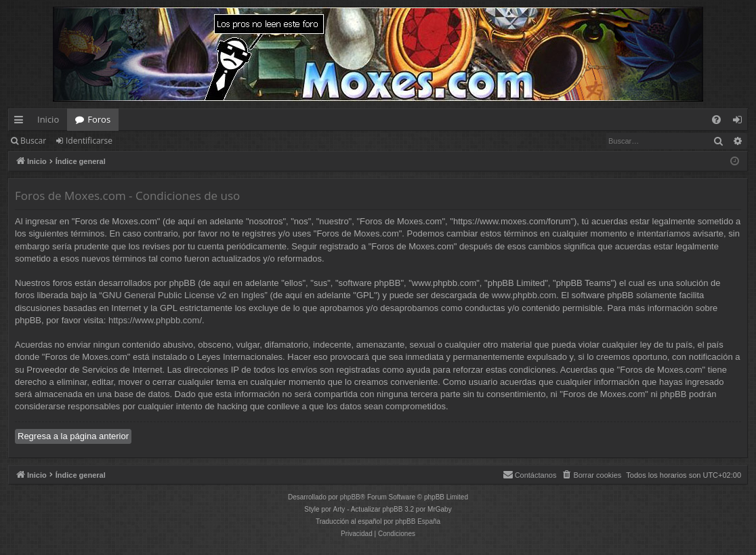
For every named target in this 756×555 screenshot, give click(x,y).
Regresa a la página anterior (73, 436)
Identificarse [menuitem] (741, 122)
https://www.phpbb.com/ (155, 320)
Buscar (33, 141)
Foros (99, 119)
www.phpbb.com (524, 295)
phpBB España (418, 521)
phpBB (350, 497)
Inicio (48, 119)
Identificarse (89, 141)
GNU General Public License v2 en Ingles (184, 295)
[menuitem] (716, 120)
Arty (339, 509)
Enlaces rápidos (21, 122)
